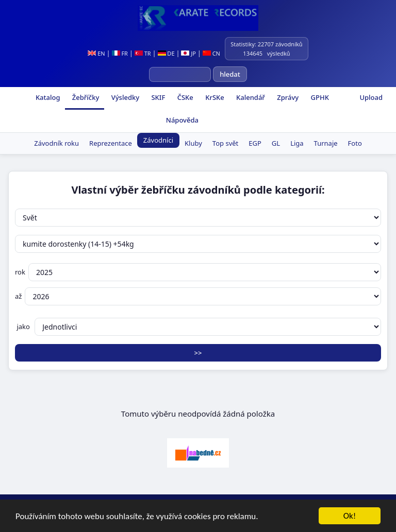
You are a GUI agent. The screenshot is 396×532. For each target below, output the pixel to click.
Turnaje (326, 143)
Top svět (225, 143)
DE (166, 53)
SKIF (157, 97)
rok (198, 272)
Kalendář (250, 97)
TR (143, 53)
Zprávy (287, 97)
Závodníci (158, 140)
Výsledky (124, 97)
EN (96, 53)
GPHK (319, 97)
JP (188, 53)
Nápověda (181, 120)
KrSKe (214, 97)
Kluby (193, 143)
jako (198, 327)
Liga (297, 143)
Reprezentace (111, 143)
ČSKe (184, 97)
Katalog (47, 97)
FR (120, 53)
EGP (255, 143)
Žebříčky (85, 97)
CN (211, 53)
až (198, 296)
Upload (371, 97)
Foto (355, 143)
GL (276, 143)
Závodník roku (56, 143)
